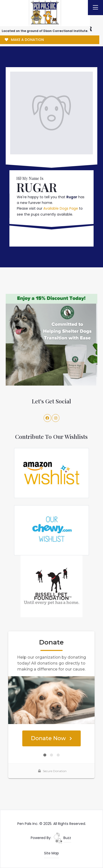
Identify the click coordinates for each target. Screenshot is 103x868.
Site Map (51, 853)
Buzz (62, 838)
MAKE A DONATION (24, 40)
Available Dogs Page (61, 208)
